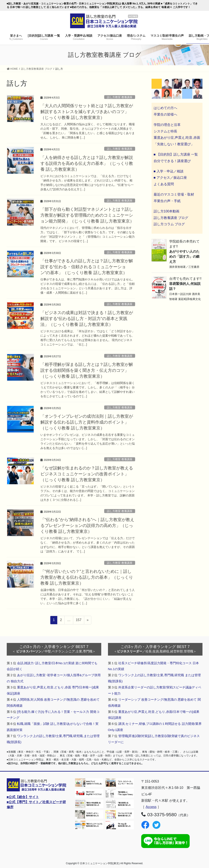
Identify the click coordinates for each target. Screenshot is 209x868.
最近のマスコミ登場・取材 (174, 194)
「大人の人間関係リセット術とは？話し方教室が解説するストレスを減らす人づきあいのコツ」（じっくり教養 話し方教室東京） (87, 112)
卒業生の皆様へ (165, 114)
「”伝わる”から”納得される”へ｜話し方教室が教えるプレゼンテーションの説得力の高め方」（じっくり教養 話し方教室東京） (87, 525)
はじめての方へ (165, 108)
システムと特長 (165, 131)
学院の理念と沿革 (167, 125)
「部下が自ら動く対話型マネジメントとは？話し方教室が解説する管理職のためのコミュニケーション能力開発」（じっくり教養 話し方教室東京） (87, 215)
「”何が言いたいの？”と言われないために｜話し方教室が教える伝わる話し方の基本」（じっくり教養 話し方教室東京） (87, 577)
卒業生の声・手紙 (167, 201)
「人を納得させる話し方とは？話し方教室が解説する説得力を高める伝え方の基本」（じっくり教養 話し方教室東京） (87, 163)
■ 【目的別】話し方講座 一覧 (176, 154)
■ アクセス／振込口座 (170, 178)
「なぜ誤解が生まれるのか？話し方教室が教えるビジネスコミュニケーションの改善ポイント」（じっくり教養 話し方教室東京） (87, 474)
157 (79, 621)
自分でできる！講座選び (172, 161)
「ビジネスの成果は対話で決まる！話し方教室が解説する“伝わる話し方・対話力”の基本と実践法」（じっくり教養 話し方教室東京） (87, 319)
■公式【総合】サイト (23, 797)
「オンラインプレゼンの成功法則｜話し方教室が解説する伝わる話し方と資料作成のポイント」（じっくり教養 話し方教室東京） (87, 422)
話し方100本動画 (167, 211)
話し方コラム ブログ (169, 224)
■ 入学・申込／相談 (169, 171)
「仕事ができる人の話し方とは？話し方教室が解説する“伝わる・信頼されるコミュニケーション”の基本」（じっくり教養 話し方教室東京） (87, 267)
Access (151, 807)
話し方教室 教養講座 (120, 97)
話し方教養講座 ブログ (171, 218)
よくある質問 (164, 184)
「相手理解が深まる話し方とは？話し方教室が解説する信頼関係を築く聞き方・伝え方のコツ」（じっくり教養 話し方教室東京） (87, 370)
